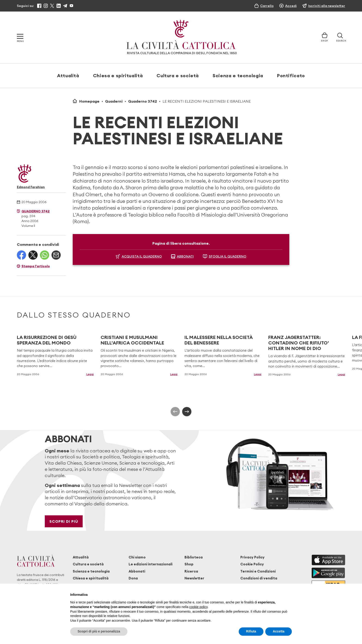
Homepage (89, 101)
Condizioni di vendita (259, 578)
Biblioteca (194, 557)
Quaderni (114, 101)
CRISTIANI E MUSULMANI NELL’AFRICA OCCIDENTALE (132, 340)
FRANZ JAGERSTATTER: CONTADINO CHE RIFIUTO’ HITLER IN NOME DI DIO (299, 343)
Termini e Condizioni (258, 571)
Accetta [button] (279, 631)
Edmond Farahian (31, 187)
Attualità (68, 76)
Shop (189, 564)
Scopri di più (64, 521)
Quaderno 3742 (143, 101)
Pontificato (291, 76)
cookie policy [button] (198, 607)
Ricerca (191, 571)
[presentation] (175, 412)
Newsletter (194, 578)
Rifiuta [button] (251, 631)
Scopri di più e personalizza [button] (99, 631)
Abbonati (137, 571)
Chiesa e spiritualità (118, 76)
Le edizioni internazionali (151, 564)
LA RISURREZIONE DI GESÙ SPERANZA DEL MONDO (47, 340)
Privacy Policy (252, 557)
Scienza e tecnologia (238, 76)
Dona (133, 578)
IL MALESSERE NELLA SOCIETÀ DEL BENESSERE (219, 340)
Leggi (90, 374)
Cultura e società (178, 76)
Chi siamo (137, 557)
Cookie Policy (252, 564)
